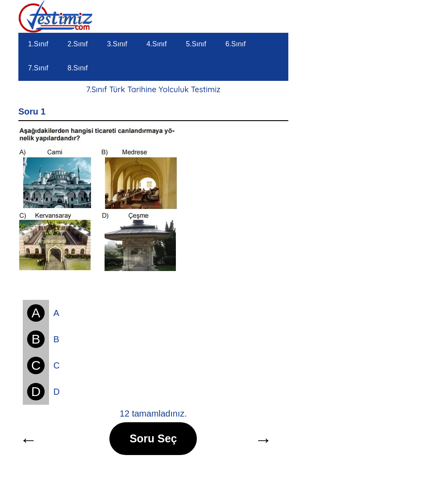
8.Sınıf (77, 68)
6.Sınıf (235, 44)
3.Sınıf (117, 44)
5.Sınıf (196, 44)
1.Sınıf (38, 44)
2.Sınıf (77, 44)
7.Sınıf (38, 68)
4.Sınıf (157, 44)
